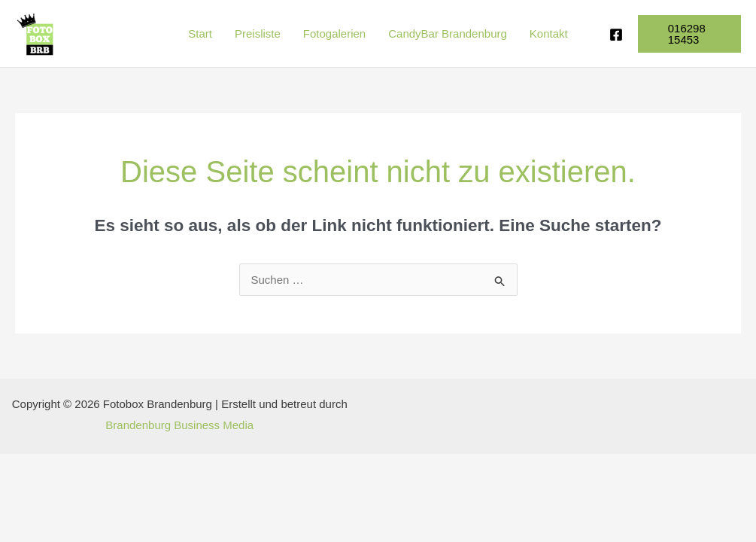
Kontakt (549, 33)
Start (200, 33)
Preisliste (258, 33)
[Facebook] (616, 35)
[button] (689, 34)
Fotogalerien (334, 33)
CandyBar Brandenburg (448, 33)
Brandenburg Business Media (179, 425)
